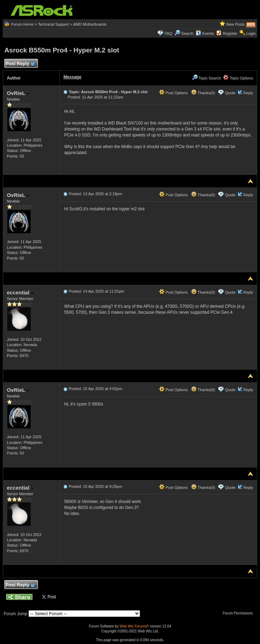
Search (187, 33)
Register (230, 33)
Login (251, 33)
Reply (248, 93)
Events (205, 33)
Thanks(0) (203, 93)
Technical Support (53, 24)
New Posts (236, 24)
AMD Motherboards (90, 24)
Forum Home (22, 24)
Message (72, 77)
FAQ (168, 33)
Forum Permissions (240, 613)
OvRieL (18, 93)
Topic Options (238, 78)
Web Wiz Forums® (134, 626)
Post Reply (20, 64)
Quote (230, 93)
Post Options (173, 93)
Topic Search (207, 78)
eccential (20, 292)
